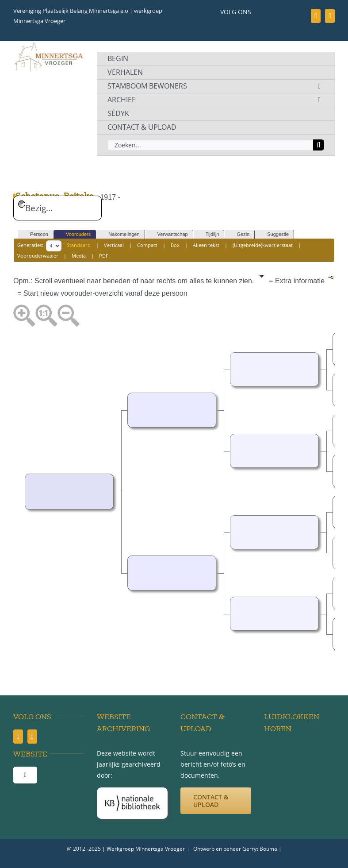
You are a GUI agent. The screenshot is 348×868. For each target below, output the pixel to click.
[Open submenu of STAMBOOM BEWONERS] (319, 86)
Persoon (35, 234)
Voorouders (74, 234)
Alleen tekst (206, 245)
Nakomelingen (120, 234)
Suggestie (274, 234)
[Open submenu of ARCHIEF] (319, 100)
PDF (104, 256)
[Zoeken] (319, 145)
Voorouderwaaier (38, 256)
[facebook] (316, 16)
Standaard (79, 245)
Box (175, 245)
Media (79, 256)
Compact (147, 245)
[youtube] (330, 16)
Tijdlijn (208, 234)
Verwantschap (169, 234)
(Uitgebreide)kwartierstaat (263, 245)
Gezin (239, 234)
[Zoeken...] (210, 145)
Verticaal (114, 245)
